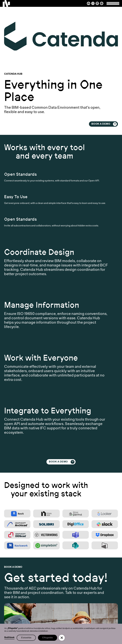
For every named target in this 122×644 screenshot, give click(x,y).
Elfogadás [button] (48, 638)
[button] (62, 638)
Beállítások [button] (9, 638)
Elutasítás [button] (26, 638)
